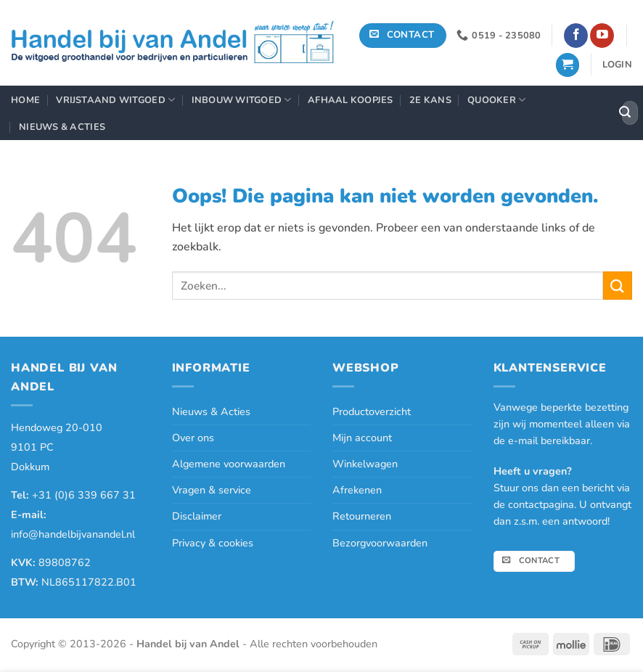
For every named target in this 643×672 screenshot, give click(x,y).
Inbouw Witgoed (242, 100)
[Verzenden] (625, 113)
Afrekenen (357, 490)
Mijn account (362, 438)
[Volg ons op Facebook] (576, 36)
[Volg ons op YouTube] (602, 36)
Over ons (193, 438)
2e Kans (430, 100)
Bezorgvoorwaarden (380, 543)
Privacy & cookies (213, 543)
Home (25, 100)
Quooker (496, 100)
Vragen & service (212, 490)
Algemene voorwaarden (229, 464)
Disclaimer (197, 516)
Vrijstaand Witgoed (115, 100)
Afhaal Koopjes (351, 100)
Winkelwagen (365, 464)
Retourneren (362, 516)
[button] (568, 65)
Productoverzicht (372, 411)
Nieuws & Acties (62, 127)
